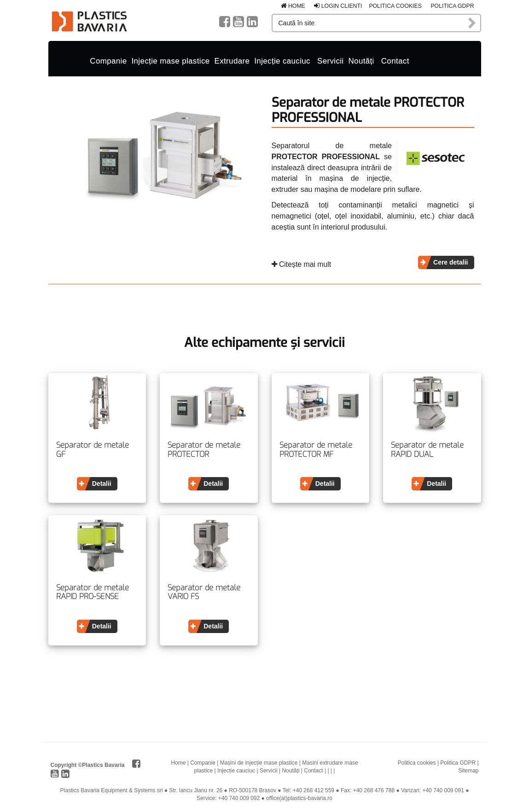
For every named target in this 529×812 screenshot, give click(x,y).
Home (293, 6)
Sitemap (468, 769)
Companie (108, 59)
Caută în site (472, 23)
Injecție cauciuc (282, 59)
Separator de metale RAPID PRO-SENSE (93, 590)
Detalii (102, 482)
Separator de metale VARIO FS (204, 590)
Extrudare (232, 59)
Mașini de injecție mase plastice (259, 761)
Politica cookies (395, 6)
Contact (395, 59)
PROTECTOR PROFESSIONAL (326, 155)
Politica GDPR (452, 6)
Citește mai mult (302, 262)
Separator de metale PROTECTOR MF (316, 448)
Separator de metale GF (93, 448)
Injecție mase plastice (171, 59)
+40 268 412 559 (314, 789)
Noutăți (361, 59)
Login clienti (338, 6)
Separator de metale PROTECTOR (204, 448)
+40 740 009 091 (443, 789)
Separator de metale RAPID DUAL (427, 448)
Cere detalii (451, 260)
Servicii (331, 59)
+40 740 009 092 (239, 796)
